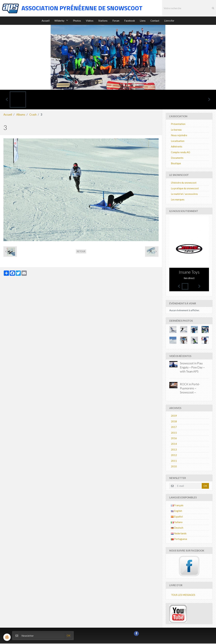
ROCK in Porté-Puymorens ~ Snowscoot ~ (190, 389)
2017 (174, 427)
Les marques (178, 200)
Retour (81, 252)
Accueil (46, 21)
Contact (155, 21)
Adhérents (177, 147)
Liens (143, 21)
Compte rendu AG (181, 153)
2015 (174, 433)
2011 (174, 461)
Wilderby (60, 21)
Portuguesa (179, 539)
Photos (77, 21)
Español (177, 517)
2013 (174, 450)
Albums (21, 115)
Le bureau (176, 130)
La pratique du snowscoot (185, 189)
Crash (33, 115)
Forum (116, 21)
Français (177, 506)
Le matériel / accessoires (184, 194)
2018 (174, 422)
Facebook (130, 21)
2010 (174, 467)
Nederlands (179, 534)
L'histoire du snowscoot (184, 183)
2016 (174, 439)
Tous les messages (183, 595)
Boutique (176, 164)
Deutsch (177, 528)
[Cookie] (7, 637)
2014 (174, 444)
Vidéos (90, 21)
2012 (174, 456)
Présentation (178, 124)
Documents (177, 158)
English (177, 511)
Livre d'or (169, 21)
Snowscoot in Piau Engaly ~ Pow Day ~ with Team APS (192, 368)
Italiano (177, 523)
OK (205, 486)
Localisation (178, 141)
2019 (174, 416)
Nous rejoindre (179, 136)
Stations (103, 21)
